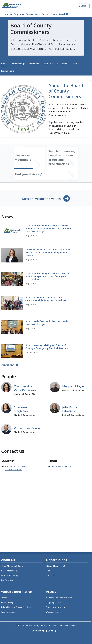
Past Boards (48, 64)
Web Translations (9, 612)
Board (9, 571)
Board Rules (34, 64)
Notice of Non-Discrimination (59, 598)
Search (62, 14)
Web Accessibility (54, 612)
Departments (33, 14)
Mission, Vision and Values (42, 199)
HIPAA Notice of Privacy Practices (16, 607)
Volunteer (50, 575)
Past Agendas (63, 64)
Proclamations (8, 71)
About (76, 64)
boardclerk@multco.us (62, 466)
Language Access (54, 602)
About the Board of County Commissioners (66, 91)
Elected (45, 14)
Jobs (48, 571)
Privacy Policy (7, 602)
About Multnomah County (13, 566)
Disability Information (56, 607)
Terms (4, 598)
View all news (9, 365)
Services (8, 14)
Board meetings (18, 64)
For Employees (8, 580)
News (54, 14)
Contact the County (10, 575)
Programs (19, 14)
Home (4, 64)
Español (85, 6)
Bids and (56, 566)
